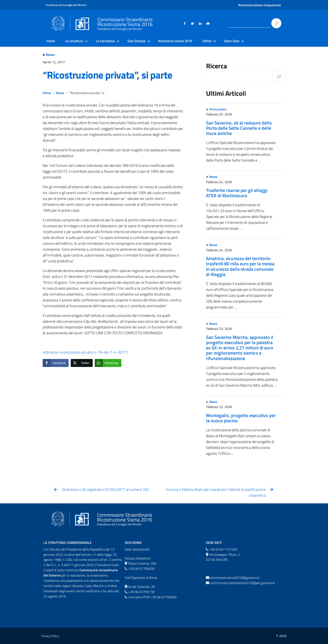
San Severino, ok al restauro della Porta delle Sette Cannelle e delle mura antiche (239, 128)
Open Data (232, 41)
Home (51, 41)
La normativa (105, 41)
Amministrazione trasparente (259, 5)
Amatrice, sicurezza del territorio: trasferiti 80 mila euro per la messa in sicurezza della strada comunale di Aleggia (240, 266)
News (50, 55)
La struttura (74, 41)
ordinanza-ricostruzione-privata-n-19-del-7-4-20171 (85, 352)
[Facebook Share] (56, 363)
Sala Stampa (136, 41)
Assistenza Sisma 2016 (175, 41)
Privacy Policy (50, 636)
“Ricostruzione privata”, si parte (107, 75)
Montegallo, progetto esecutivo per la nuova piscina (241, 418)
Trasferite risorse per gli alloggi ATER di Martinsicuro (237, 193)
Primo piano (218, 109)
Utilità (207, 41)
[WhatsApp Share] (108, 363)
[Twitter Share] (82, 363)
